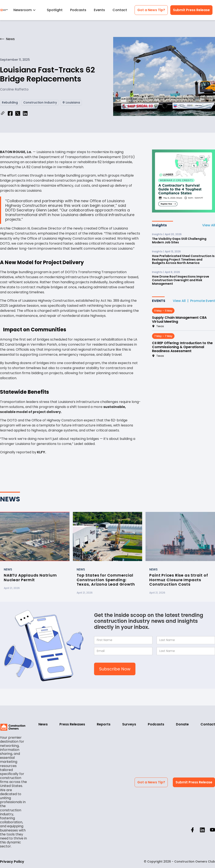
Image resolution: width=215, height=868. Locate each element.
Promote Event (203, 301)
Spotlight (55, 10)
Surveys (129, 724)
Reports (104, 724)
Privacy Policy (12, 862)
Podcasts (78, 10)
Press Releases (72, 724)
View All (209, 225)
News (43, 724)
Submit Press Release (191, 10)
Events (99, 10)
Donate (182, 724)
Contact (120, 10)
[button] (26, 10)
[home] (4, 10)
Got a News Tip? (151, 10)
